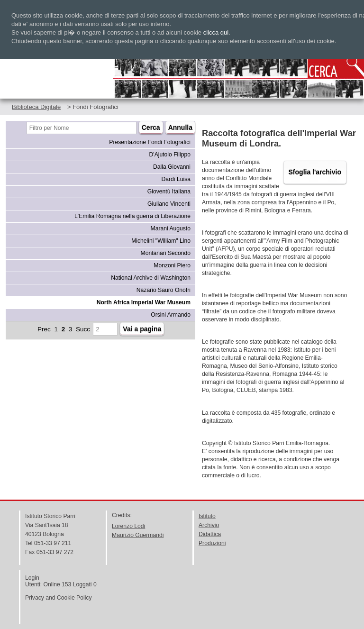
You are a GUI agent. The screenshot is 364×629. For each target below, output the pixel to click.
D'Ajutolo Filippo (170, 155)
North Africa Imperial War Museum (144, 302)
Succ (83, 329)
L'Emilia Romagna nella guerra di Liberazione (132, 216)
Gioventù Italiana (169, 191)
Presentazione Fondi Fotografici (150, 142)
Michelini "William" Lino (161, 241)
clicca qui (216, 32)
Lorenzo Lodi (128, 526)
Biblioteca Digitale (36, 107)
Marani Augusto (171, 228)
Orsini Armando (171, 315)
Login (32, 578)
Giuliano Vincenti (169, 204)
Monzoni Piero (172, 265)
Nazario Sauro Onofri (164, 290)
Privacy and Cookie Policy (59, 598)
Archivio (209, 525)
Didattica (210, 534)
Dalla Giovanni (172, 167)
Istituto (207, 516)
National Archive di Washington (151, 278)
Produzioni (212, 543)
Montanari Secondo (166, 253)
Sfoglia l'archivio (315, 172)
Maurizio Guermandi (138, 535)
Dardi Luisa (176, 179)
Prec (44, 329)
